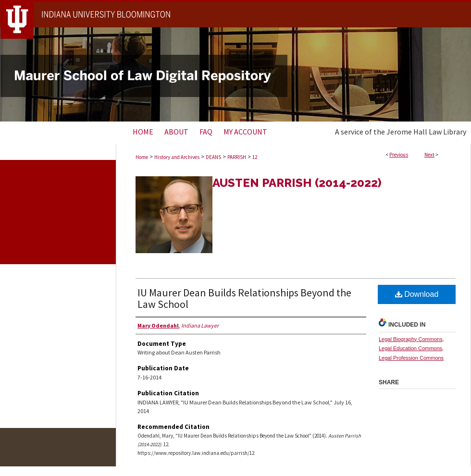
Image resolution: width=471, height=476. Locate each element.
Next (429, 155)
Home (142, 157)
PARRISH (237, 157)
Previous (399, 155)
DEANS (213, 157)
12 (255, 157)
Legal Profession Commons (411, 358)
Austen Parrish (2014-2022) (297, 183)
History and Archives (177, 157)
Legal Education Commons (410, 348)
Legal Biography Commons (411, 339)
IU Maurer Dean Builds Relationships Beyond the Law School (244, 298)
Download (417, 294)
